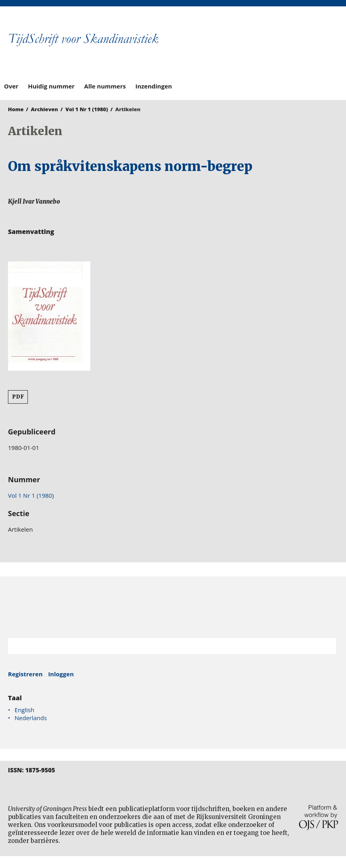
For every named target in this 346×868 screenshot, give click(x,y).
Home (16, 109)
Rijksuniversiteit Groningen (173, 607)
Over (11, 86)
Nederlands (31, 718)
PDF (18, 397)
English (25, 710)
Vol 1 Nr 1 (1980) (87, 109)
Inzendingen (154, 86)
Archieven (45, 109)
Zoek (326, 646)
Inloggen (61, 674)
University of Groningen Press (258, 48)
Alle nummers (105, 86)
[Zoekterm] (162, 646)
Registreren (25, 674)
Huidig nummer (51, 86)
